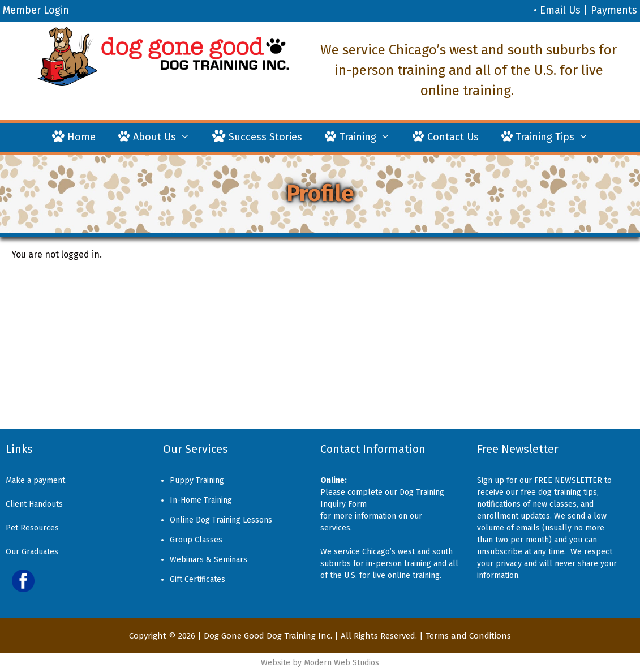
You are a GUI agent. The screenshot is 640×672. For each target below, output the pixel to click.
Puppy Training (197, 480)
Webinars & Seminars (209, 560)
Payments (614, 10)
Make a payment (35, 480)
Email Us (560, 10)
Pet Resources (32, 528)
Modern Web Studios (342, 663)
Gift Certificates (197, 579)
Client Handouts (34, 504)
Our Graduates (32, 552)
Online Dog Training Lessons (221, 520)
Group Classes (196, 540)
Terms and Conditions (468, 636)
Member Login (36, 10)
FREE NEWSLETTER (568, 480)
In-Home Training (201, 500)
